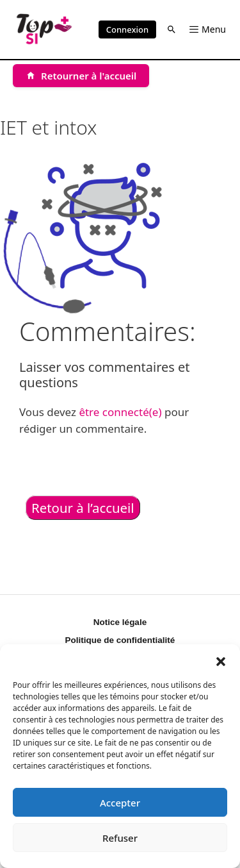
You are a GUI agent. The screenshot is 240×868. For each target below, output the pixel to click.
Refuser (120, 838)
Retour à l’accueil (83, 508)
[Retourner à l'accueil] (81, 76)
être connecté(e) (120, 412)
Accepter (120, 803)
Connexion (127, 29)
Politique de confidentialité (120, 640)
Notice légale (120, 622)
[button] (221, 660)
